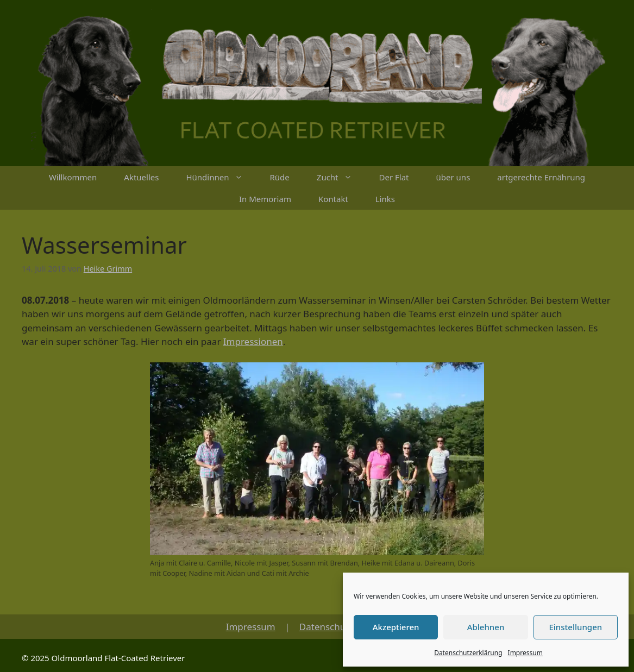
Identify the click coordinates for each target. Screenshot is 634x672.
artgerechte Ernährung (541, 177)
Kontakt (333, 199)
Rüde (280, 177)
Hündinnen (221, 177)
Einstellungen (575, 627)
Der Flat (394, 177)
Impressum (525, 653)
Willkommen (73, 177)
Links (385, 199)
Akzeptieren (396, 627)
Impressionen (253, 341)
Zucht (341, 177)
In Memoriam (265, 199)
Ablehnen (486, 627)
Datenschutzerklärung (468, 653)
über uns (453, 177)
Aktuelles (141, 177)
